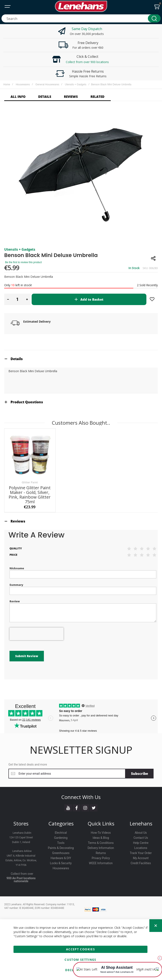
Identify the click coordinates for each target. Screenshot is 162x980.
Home (7, 84)
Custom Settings (80, 960)
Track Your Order (141, 853)
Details (17, 359)
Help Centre (141, 843)
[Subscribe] (140, 774)
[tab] (81, 359)
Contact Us (141, 838)
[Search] (154, 18)
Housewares (23, 84)
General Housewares (47, 84)
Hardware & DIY (61, 858)
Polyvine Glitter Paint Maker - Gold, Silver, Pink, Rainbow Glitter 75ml (30, 495)
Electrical (61, 833)
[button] (8, 299)
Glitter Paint (30, 482)
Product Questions (27, 402)
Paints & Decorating (61, 848)
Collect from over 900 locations (87, 62)
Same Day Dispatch (87, 29)
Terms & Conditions (101, 843)
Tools (61, 843)
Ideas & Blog (101, 838)
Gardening (61, 838)
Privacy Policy (101, 858)
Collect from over (22, 874)
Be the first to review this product (23, 262)
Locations (141, 848)
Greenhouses (61, 853)
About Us (141, 833)
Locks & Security (61, 863)
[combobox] (81, 18)
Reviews (18, 521)
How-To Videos (101, 833)
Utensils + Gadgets (76, 84)
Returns (101, 853)
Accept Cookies (80, 949)
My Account (141, 858)
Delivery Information (101, 848)
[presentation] (36, 634)
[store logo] (81, 6)
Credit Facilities (141, 863)
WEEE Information (101, 863)
